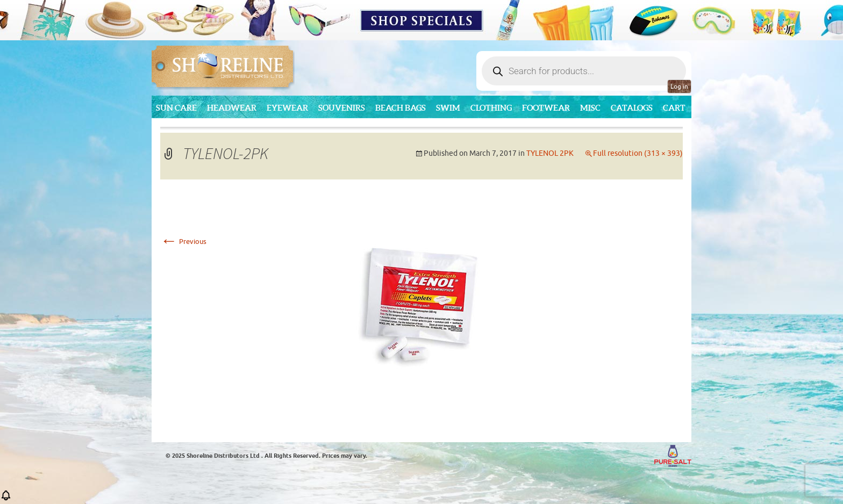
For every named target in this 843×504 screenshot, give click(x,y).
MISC (590, 108)
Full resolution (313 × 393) (638, 153)
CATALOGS (632, 108)
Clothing (491, 108)
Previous (183, 242)
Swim (448, 108)
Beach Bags (401, 108)
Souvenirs (342, 108)
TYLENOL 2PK (550, 153)
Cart (674, 108)
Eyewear (287, 108)
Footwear (546, 108)
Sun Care (176, 108)
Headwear (232, 108)
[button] (6, 499)
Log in (679, 87)
